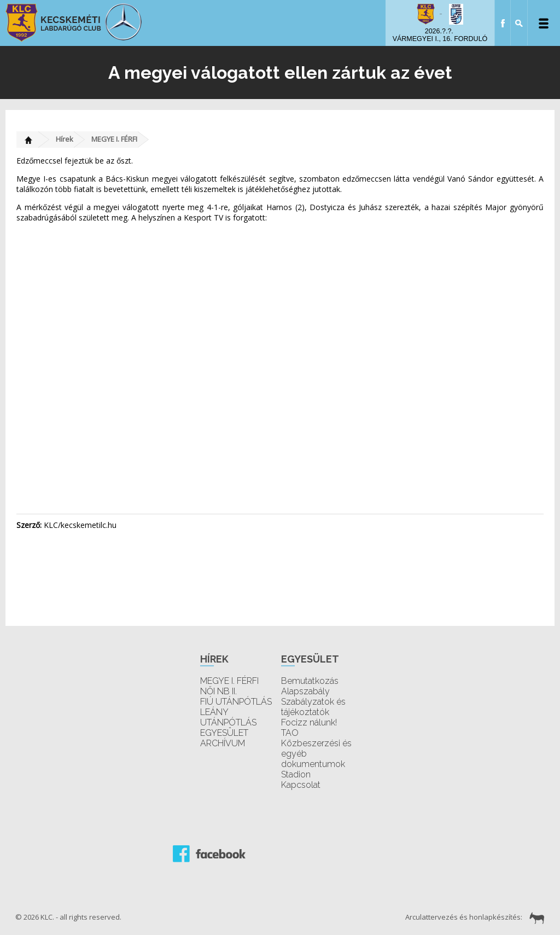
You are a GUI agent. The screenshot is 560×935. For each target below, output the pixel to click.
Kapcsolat (301, 785)
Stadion (296, 774)
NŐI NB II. (218, 691)
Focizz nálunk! (309, 722)
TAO (290, 733)
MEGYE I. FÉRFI (114, 139)
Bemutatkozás (310, 681)
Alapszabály (305, 691)
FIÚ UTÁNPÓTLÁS (236, 702)
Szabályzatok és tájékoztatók (313, 707)
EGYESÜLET (224, 733)
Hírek (65, 139)
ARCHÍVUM (223, 743)
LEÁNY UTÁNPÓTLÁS (228, 717)
